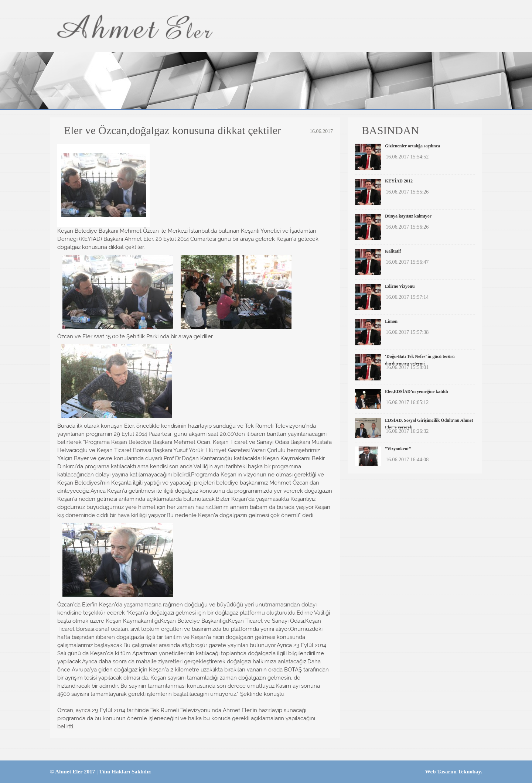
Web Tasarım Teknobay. (453, 772)
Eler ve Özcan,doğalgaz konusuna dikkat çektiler (173, 130)
